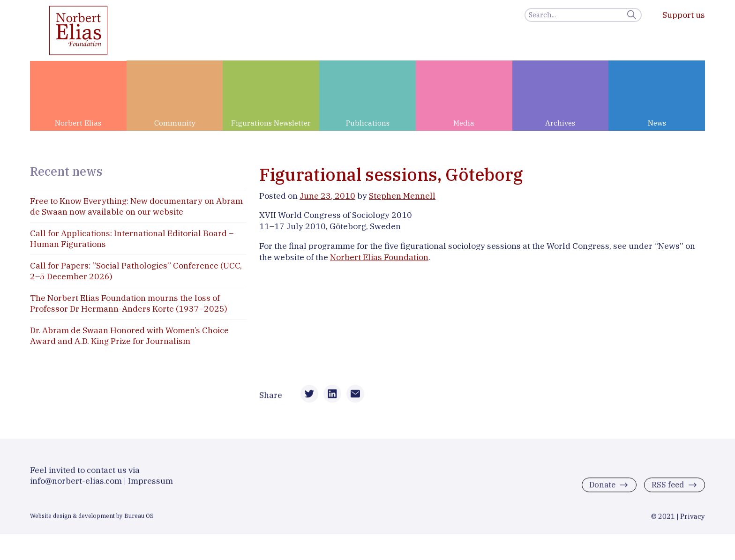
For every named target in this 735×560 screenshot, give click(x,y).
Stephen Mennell (402, 196)
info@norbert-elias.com (76, 485)
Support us (684, 15)
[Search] (583, 15)
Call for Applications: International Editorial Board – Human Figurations (132, 239)
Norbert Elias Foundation (379, 257)
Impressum (150, 485)
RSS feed (667, 489)
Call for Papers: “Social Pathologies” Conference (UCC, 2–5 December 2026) (136, 271)
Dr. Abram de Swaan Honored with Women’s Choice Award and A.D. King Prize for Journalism (129, 336)
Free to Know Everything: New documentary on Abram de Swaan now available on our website (136, 206)
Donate (599, 489)
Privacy (693, 520)
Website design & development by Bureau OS (92, 520)
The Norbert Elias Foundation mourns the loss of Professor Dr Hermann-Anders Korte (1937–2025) (129, 303)
